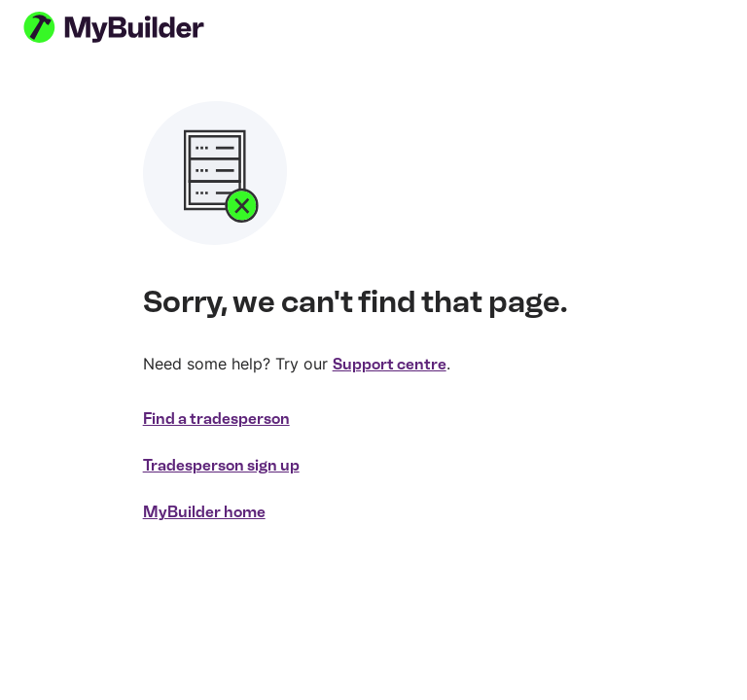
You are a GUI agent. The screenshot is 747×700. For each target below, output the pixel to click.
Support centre (390, 364)
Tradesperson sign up (221, 465)
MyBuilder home (204, 512)
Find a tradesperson (216, 419)
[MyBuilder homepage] (138, 27)
